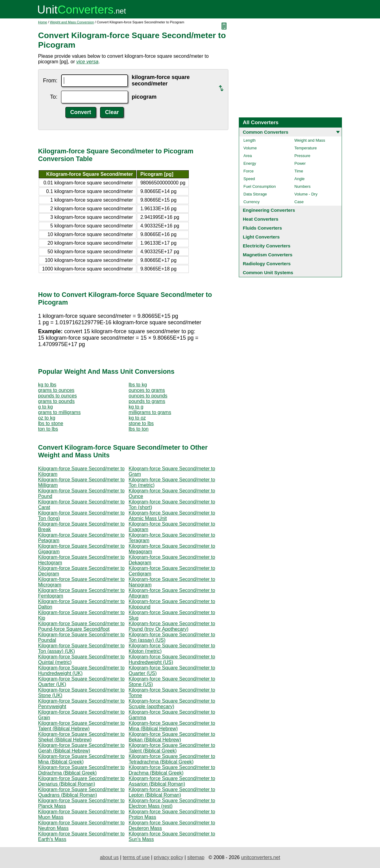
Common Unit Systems (268, 272)
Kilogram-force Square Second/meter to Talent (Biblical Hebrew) (81, 726)
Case (299, 202)
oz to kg (47, 418)
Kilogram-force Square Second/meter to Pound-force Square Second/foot (81, 626)
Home (43, 22)
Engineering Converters (269, 210)
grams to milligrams (59, 412)
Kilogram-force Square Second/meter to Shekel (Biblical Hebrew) (81, 737)
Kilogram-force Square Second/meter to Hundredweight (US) (172, 659)
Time (299, 171)
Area (248, 156)
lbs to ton (139, 429)
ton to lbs (48, 429)
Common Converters (266, 132)
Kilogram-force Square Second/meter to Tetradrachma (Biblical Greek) (172, 759)
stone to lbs (141, 423)
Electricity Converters (267, 246)
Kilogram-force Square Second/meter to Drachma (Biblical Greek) (172, 770)
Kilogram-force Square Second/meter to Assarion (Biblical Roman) (172, 781)
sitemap (196, 857)
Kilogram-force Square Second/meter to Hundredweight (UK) (81, 671)
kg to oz (137, 418)
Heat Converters (261, 219)
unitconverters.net (260, 857)
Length (250, 140)
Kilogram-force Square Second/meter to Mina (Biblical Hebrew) (172, 726)
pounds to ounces (57, 396)
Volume (250, 148)
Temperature (306, 148)
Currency (252, 202)
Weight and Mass (310, 140)
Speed (249, 179)
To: (54, 97)
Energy (250, 163)
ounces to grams (147, 390)
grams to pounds (56, 401)
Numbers (302, 186)
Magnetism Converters (268, 255)
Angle (299, 179)
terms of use (136, 857)
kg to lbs (47, 385)
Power (300, 163)
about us (109, 857)
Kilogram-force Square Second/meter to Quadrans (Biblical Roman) (81, 792)
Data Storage (255, 194)
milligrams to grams (150, 412)
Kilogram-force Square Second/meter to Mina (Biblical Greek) (81, 759)
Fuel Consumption (260, 186)
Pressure (302, 156)
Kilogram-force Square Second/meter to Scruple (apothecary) (172, 704)
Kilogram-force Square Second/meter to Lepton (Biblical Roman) (172, 792)
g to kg (45, 407)
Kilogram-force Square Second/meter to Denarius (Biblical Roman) (81, 781)
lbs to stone (51, 423)
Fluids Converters (262, 228)
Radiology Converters (267, 264)
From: (50, 81)
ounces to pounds (148, 396)
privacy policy (169, 857)
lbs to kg (138, 385)
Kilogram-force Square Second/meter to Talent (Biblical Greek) (172, 748)
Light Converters (261, 237)
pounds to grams (147, 401)
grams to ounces (56, 390)
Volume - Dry (306, 194)
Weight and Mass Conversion (72, 22)
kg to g (136, 407)
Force (248, 171)
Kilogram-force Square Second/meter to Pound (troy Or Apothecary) (172, 626)
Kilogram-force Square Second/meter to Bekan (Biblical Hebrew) (172, 737)
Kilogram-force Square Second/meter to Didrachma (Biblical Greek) (81, 770)
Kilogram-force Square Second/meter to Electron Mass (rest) (172, 803)
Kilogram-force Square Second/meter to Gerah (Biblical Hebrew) (81, 748)
